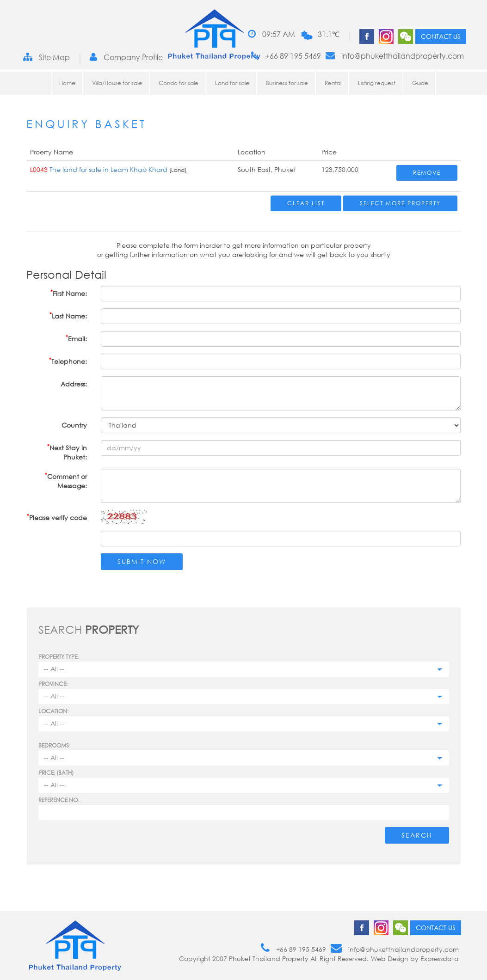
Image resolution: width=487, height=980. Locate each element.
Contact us (441, 36)
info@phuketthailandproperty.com (395, 56)
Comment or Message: (66, 481)
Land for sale (232, 83)
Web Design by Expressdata (415, 959)
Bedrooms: (54, 745)
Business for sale (287, 83)
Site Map (46, 57)
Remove (427, 173)
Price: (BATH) (56, 773)
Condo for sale (179, 83)
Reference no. (59, 800)
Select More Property (400, 203)
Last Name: (68, 315)
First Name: (69, 293)
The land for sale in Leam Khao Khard (108, 169)
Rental (333, 83)
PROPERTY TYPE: (59, 657)
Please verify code (57, 517)
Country (74, 425)
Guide (420, 83)
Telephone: (68, 361)
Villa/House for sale (117, 83)
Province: (53, 684)
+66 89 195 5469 (286, 56)
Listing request (377, 83)
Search (417, 835)
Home (67, 83)
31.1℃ (329, 34)
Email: (76, 338)
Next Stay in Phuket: (67, 452)
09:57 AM (271, 34)
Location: (53, 711)
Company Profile (126, 57)
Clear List (306, 203)
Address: (74, 384)
